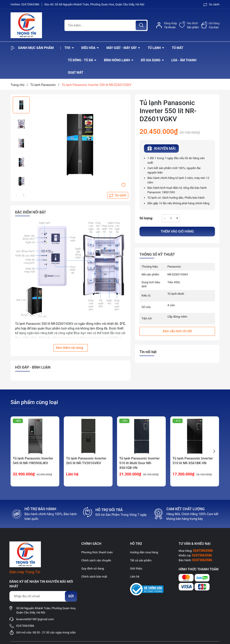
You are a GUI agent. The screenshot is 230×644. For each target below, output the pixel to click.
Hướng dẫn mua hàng (144, 552)
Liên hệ (135, 577)
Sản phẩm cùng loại (34, 402)
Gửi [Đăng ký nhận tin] (71, 596)
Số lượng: (146, 218)
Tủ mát (178, 48)
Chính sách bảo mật (94, 577)
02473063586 (31, 4)
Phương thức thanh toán (97, 552)
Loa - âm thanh (184, 60)
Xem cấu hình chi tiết (177, 331)
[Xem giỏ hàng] (210, 25)
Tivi (68, 48)
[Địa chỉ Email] (43, 596)
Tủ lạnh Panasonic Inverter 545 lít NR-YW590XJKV (33, 461)
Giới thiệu (136, 568)
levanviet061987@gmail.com (35, 619)
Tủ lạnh (155, 48)
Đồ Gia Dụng (151, 60)
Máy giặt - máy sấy (122, 48)
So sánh (211, 4)
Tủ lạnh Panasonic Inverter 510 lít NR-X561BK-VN (193, 461)
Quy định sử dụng (93, 568)
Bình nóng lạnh (117, 60)
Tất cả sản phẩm (141, 560)
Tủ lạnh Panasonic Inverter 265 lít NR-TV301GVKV (86, 461)
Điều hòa (89, 48)
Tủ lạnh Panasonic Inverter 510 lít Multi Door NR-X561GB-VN (139, 463)
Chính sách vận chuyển (96, 560)
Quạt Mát (76, 73)
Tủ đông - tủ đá (81, 60)
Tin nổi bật (148, 352)
